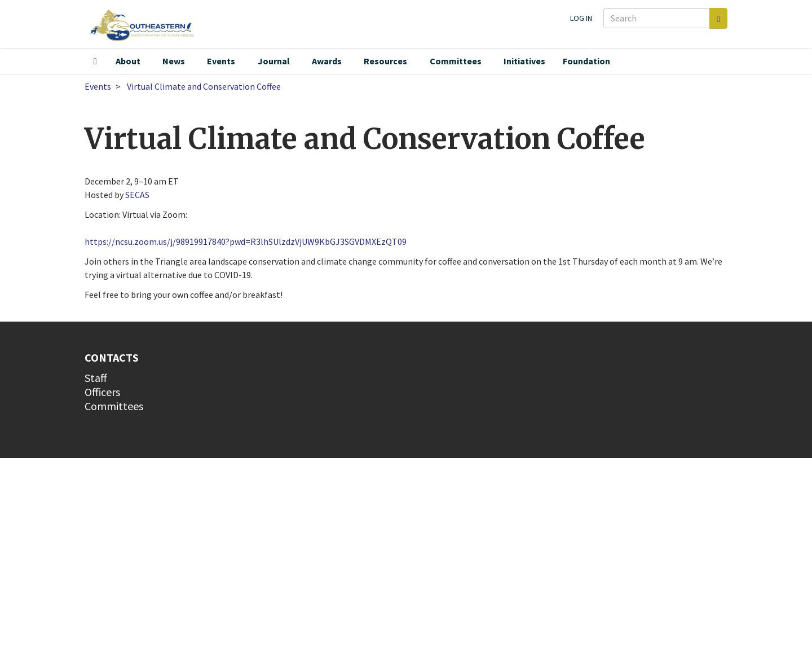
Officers (102, 392)
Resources (385, 61)
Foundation (586, 61)
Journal (274, 61)
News (174, 61)
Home (95, 61)
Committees (456, 61)
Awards (327, 61)
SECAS (137, 195)
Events (221, 61)
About (128, 61)
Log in (581, 18)
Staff (96, 378)
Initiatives (524, 61)
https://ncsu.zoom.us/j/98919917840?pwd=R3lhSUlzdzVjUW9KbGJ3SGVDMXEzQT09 (246, 241)
